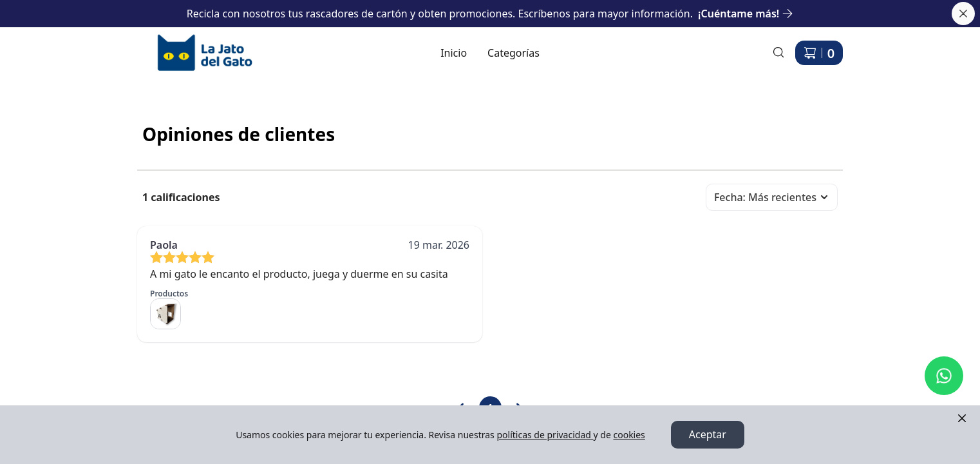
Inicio (454, 53)
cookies (629, 435)
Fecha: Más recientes (772, 197)
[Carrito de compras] (819, 53)
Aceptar (708, 435)
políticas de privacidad (545, 435)
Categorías (514, 53)
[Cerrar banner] (963, 14)
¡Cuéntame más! (746, 14)
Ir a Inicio (160, 39)
